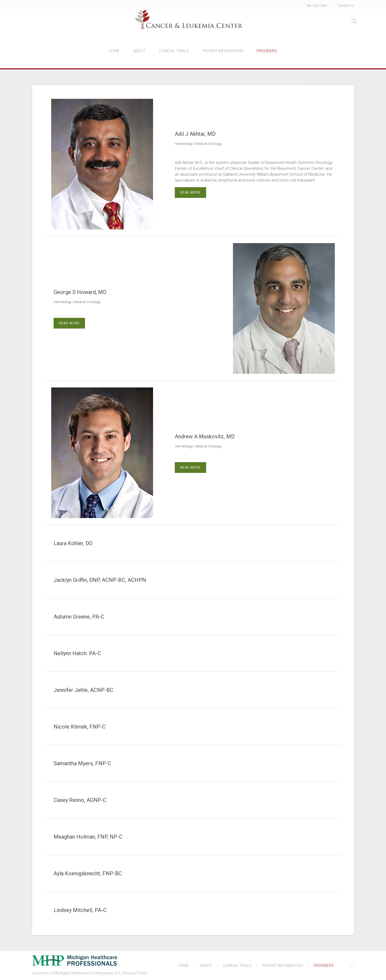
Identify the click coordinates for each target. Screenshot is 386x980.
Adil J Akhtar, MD (195, 134)
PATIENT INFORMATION (223, 51)
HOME (114, 51)
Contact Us (346, 6)
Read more (190, 193)
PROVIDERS (267, 51)
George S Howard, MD (80, 292)
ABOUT (139, 51)
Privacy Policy (135, 973)
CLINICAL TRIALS (174, 51)
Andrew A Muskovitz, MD (205, 436)
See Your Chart (317, 6)
